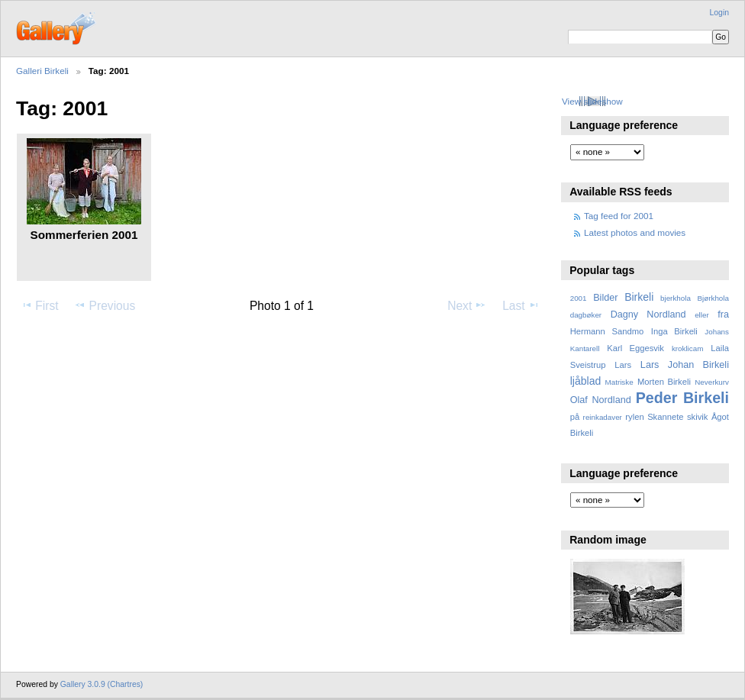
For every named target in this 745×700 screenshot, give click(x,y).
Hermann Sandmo (607, 331)
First (39, 305)
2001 (579, 298)
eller (702, 315)
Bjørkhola (713, 298)
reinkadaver (603, 417)
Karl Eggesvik (635, 348)
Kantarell (585, 348)
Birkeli (639, 297)
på (575, 417)
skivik (697, 417)
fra (723, 315)
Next (467, 305)
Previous (105, 305)
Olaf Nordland (601, 400)
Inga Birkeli (674, 331)
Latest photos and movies (635, 232)
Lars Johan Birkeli (685, 365)
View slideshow (592, 101)
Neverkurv (712, 382)
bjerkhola (676, 298)
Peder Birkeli (682, 398)
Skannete (665, 417)
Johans (717, 332)
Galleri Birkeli (42, 71)
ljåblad (586, 381)
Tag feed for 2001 (619, 216)
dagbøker (586, 315)
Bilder (605, 298)
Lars (623, 365)
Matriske (619, 382)
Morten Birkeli (664, 382)
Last (521, 305)
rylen (634, 417)
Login (719, 13)
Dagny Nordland (648, 315)
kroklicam (687, 348)
